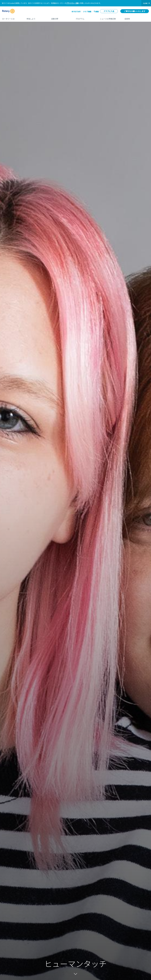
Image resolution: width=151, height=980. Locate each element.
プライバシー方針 (72, 3)
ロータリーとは (12, 18)
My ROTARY (76, 12)
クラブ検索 (87, 12)
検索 (97, 12)
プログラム (85, 18)
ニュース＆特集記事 (110, 18)
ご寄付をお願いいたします (135, 11)
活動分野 (61, 18)
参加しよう (36, 18)
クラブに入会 (109, 11)
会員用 (137, 18)
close (145, 3)
